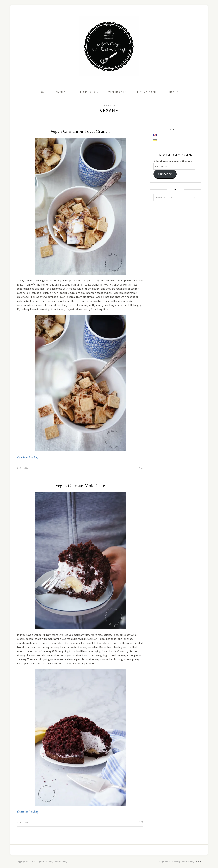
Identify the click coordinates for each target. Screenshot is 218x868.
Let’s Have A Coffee (148, 92)
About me (62, 92)
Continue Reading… (29, 458)
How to (174, 92)
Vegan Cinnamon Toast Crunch (80, 131)
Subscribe (165, 174)
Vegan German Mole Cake (80, 486)
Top (198, 861)
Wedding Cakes (117, 92)
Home (43, 92)
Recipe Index (88, 92)
